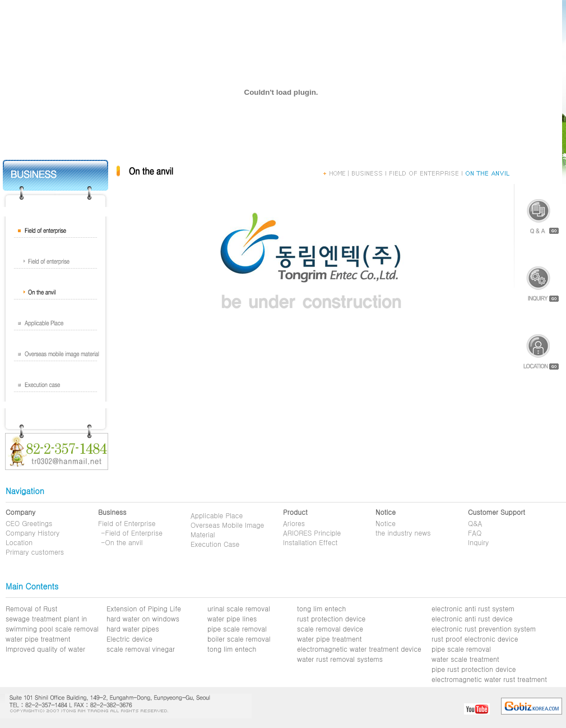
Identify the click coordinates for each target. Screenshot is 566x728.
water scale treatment (465, 659)
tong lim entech (232, 649)
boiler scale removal (239, 639)
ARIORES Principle (312, 533)
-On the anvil (122, 542)
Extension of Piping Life (144, 608)
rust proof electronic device (475, 639)
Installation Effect (310, 542)
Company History (33, 533)
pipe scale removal (237, 628)
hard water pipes (133, 628)
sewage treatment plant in (46, 618)
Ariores (294, 523)
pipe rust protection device (474, 669)
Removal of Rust (31, 608)
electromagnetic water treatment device (359, 649)
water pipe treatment (38, 639)
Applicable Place (217, 515)
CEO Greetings (29, 523)
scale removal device (330, 628)
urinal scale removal (239, 608)
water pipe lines (232, 618)
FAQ (475, 533)
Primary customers (35, 552)
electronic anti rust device (472, 618)
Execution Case (215, 544)
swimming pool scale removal (52, 628)
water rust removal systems (340, 659)
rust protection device (331, 618)
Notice (386, 523)
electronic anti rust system (473, 608)
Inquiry (478, 542)
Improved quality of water (45, 649)
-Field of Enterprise (132, 533)
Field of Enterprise (127, 523)
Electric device (129, 639)
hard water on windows (143, 618)
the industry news (403, 533)
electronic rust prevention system (484, 628)
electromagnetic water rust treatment (489, 679)
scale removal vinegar (141, 649)
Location (19, 542)
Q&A (475, 523)
